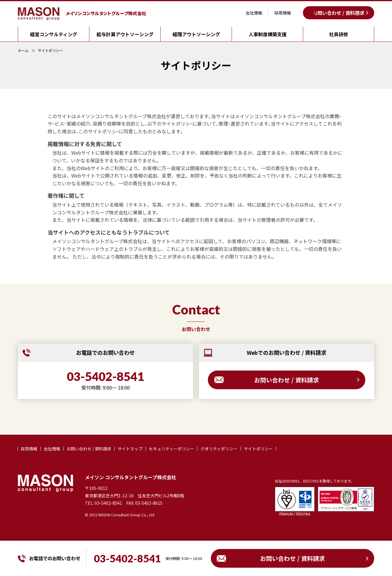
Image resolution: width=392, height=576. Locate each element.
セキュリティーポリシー (172, 449)
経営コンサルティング (54, 34)
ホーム (23, 50)
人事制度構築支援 (268, 34)
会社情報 (254, 13)
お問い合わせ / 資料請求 (339, 13)
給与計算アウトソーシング (125, 34)
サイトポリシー (50, 50)
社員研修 (339, 34)
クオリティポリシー (219, 449)
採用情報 (283, 13)
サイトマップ (130, 449)
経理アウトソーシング (196, 34)
